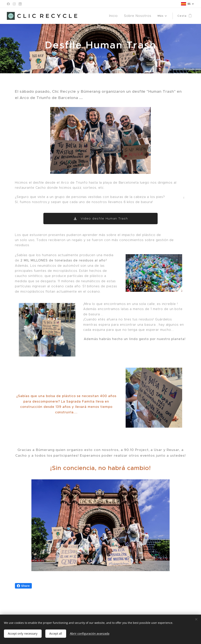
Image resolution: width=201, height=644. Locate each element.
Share (23, 586)
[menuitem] (92, 16)
